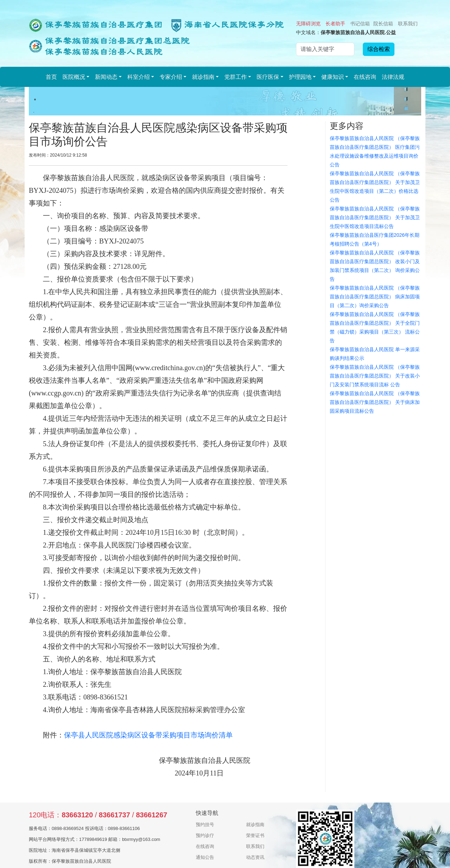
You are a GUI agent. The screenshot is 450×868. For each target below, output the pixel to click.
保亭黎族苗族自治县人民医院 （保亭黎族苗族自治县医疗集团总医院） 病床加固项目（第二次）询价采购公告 (375, 297)
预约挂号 (205, 825)
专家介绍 (171, 77)
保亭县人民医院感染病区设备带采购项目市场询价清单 (148, 735)
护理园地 (300, 77)
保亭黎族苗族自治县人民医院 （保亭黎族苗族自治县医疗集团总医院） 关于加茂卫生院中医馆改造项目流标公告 (375, 217)
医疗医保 (268, 77)
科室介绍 (139, 77)
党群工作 (236, 77)
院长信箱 (383, 24)
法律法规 (393, 77)
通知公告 (205, 857)
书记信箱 (360, 24)
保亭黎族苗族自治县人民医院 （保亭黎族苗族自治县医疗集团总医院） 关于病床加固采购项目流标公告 (375, 402)
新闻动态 (106, 77)
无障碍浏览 (308, 24)
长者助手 (335, 24)
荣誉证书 (255, 835)
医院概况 (74, 77)
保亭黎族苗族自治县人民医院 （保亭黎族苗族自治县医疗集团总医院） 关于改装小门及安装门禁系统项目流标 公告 (375, 376)
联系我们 (408, 24)
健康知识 (333, 77)
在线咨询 (365, 77)
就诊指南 (203, 77)
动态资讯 (255, 857)
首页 (51, 77)
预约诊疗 (205, 835)
